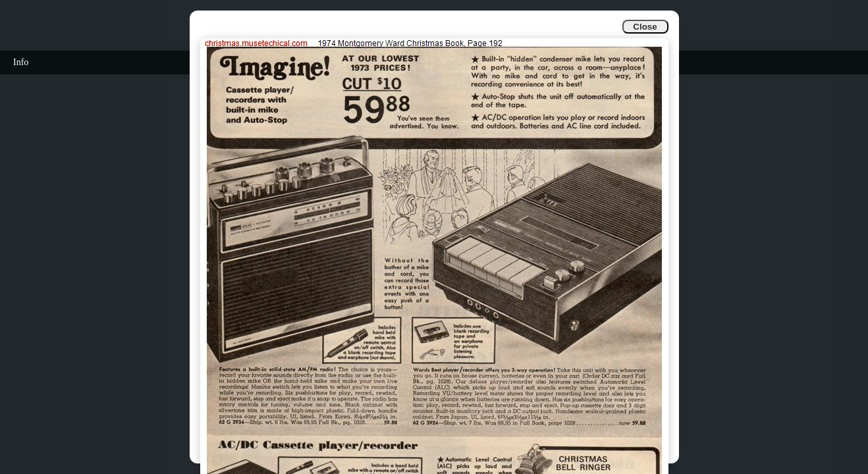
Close (645, 27)
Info (21, 62)
